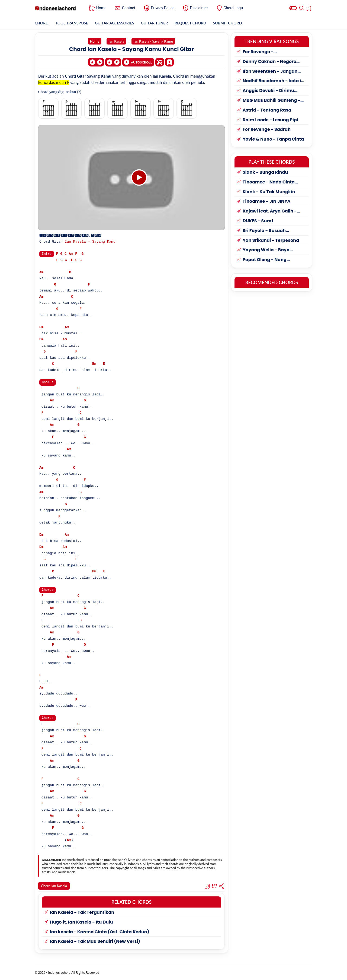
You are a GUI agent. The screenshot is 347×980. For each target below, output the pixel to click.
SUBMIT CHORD (228, 23)
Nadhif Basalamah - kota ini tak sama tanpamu (274, 81)
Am (71, 254)
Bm (94, 364)
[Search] (302, 8)
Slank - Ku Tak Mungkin (269, 192)
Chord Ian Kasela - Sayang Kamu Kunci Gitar (131, 49)
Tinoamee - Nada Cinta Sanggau (269, 182)
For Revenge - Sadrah (267, 130)
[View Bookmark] (309, 9)
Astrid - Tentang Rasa (267, 110)
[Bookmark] (169, 62)
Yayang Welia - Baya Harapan (266, 250)
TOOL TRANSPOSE (72, 23)
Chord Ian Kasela (54, 887)
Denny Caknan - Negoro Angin (269, 62)
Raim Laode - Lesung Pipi (270, 120)
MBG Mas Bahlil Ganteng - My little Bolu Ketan (272, 101)
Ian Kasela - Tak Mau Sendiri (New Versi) (95, 943)
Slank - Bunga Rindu (265, 172)
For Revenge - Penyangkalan (259, 52)
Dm (41, 328)
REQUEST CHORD (190, 23)
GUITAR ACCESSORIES (114, 23)
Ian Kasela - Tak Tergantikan (82, 914)
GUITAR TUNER (154, 23)
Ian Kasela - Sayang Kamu (90, 242)
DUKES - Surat (258, 221)
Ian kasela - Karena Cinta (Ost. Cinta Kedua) (99, 933)
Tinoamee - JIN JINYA (267, 202)
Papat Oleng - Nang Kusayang (265, 260)
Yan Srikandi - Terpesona (271, 241)
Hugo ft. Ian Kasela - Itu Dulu (81, 923)
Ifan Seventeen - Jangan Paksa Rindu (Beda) (270, 72)
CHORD (42, 23)
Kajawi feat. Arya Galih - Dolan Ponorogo (270, 211)
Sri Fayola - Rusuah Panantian (264, 231)
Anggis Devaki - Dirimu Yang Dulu (268, 91)
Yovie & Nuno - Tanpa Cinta (273, 139)
